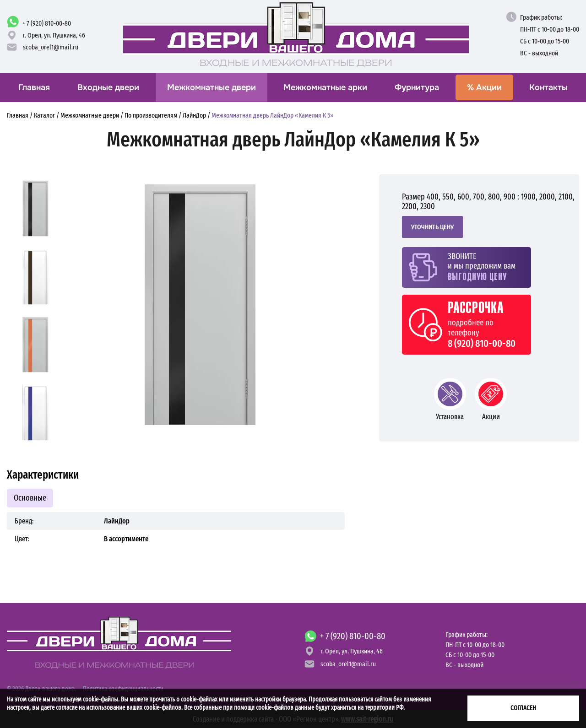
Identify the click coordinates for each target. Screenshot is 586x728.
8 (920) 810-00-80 (482, 344)
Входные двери (108, 87)
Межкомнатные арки (325, 87)
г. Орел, (54, 35)
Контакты (548, 87)
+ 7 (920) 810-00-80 (47, 23)
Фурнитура (417, 87)
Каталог (44, 115)
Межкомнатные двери (212, 87)
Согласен (523, 708)
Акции (484, 87)
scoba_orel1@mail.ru (51, 47)
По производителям (151, 115)
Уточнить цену (432, 227)
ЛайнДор (194, 115)
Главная (34, 87)
